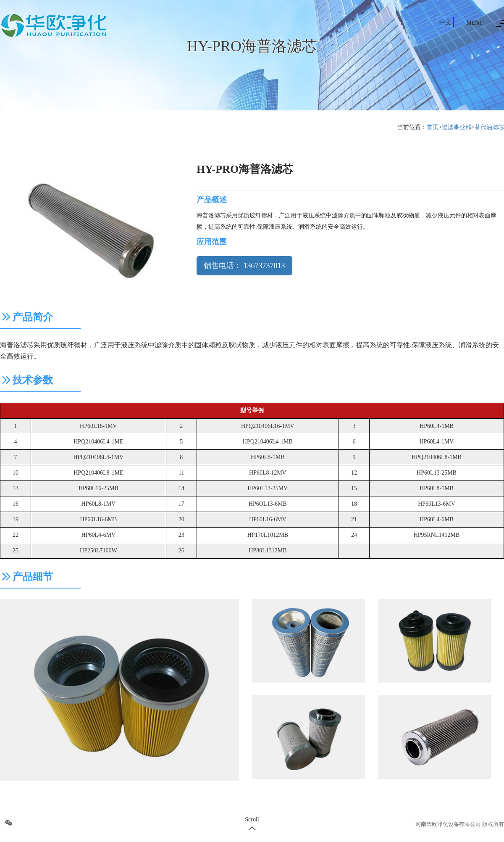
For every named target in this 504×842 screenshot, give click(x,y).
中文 (445, 22)
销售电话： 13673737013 (244, 266)
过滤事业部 (457, 127)
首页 (433, 127)
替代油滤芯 (489, 127)
